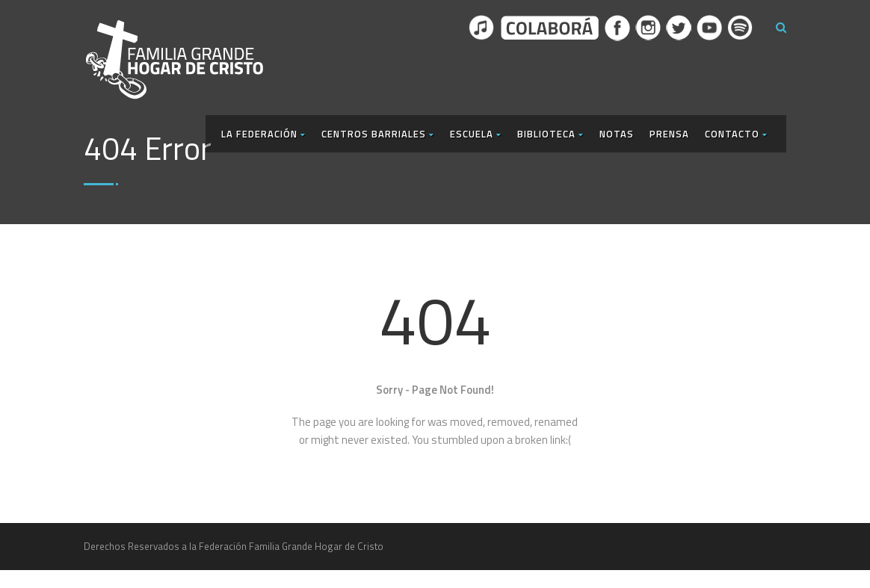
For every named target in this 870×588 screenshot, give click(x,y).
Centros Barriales (378, 134)
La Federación (263, 134)
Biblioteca (550, 134)
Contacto (736, 134)
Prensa (669, 134)
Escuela (476, 134)
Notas (617, 134)
